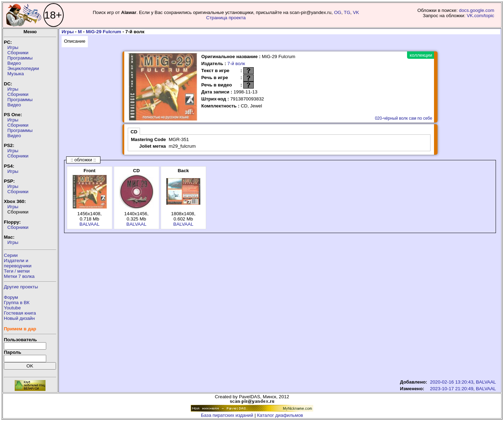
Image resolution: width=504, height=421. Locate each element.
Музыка (16, 74)
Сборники (18, 53)
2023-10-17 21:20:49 (452, 389)
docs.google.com (477, 10)
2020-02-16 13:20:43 (452, 382)
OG (338, 12)
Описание (75, 41)
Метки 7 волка (19, 276)
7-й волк (236, 64)
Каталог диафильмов (280, 415)
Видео (14, 63)
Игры (13, 47)
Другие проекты (21, 287)
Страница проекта (226, 18)
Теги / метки (17, 271)
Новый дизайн (19, 318)
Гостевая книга (20, 313)
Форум (11, 297)
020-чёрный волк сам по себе (404, 118)
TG (347, 12)
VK (356, 12)
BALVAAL (89, 224)
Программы (20, 58)
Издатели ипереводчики (18, 263)
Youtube (12, 308)
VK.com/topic (480, 16)
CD (134, 132)
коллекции (421, 55)
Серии (11, 255)
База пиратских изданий (227, 415)
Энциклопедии (23, 68)
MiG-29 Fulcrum (103, 32)
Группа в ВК (17, 303)
